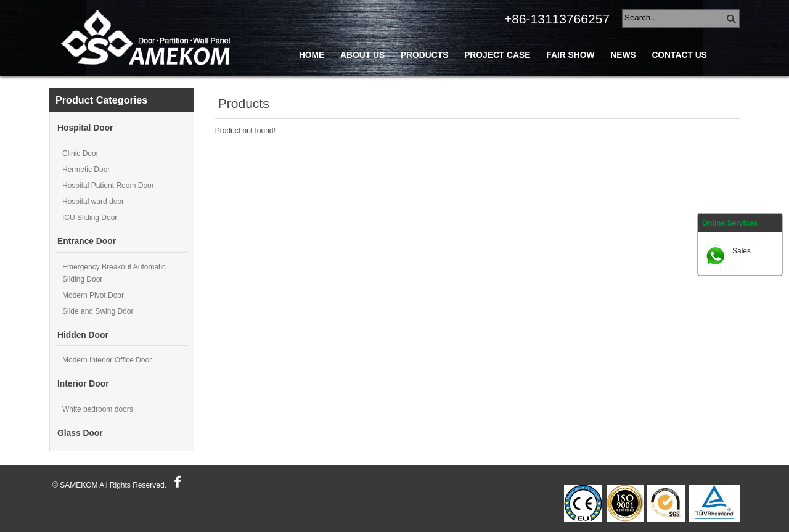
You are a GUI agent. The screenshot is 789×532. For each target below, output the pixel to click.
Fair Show (570, 55)
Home (312, 55)
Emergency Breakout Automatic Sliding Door (114, 273)
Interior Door (83, 384)
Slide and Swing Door (98, 311)
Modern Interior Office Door (107, 360)
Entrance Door (87, 241)
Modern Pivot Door (93, 295)
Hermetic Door (86, 170)
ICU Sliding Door (90, 218)
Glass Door (80, 433)
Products (424, 55)
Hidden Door (83, 335)
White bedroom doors (98, 409)
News (623, 55)
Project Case (497, 55)
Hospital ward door (93, 202)
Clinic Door (80, 153)
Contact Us (679, 55)
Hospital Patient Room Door (108, 186)
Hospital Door (85, 128)
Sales (742, 251)
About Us (362, 55)
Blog (311, 83)
